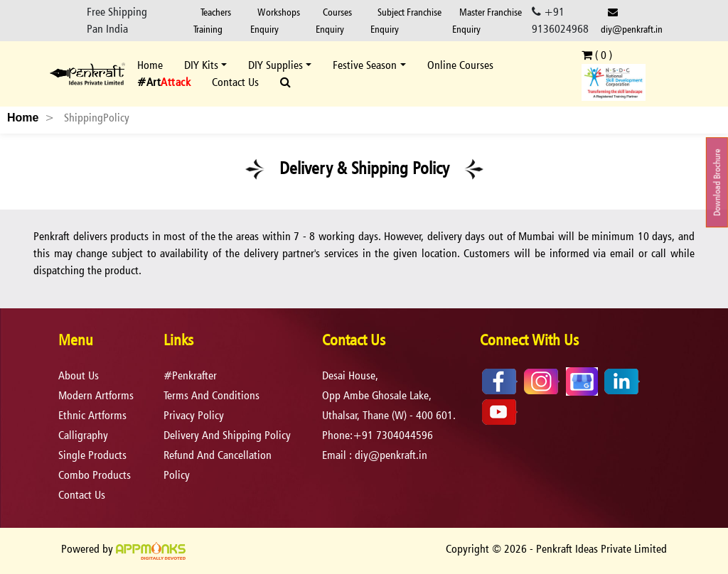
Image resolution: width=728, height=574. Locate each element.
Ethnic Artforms (92, 415)
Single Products (92, 455)
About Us (79, 375)
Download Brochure (717, 182)
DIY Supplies (275, 65)
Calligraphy (83, 435)
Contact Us (235, 82)
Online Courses (460, 65)
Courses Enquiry (334, 20)
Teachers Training (212, 20)
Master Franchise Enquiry (487, 20)
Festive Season (365, 65)
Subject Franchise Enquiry (406, 20)
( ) (597, 55)
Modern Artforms (96, 395)
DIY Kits (201, 65)
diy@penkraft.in (632, 21)
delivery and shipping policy (227, 435)
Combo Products (95, 475)
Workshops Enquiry (275, 20)
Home (150, 65)
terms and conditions (212, 395)
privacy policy (194, 415)
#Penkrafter (190, 375)
